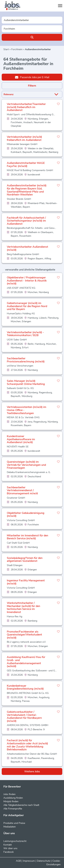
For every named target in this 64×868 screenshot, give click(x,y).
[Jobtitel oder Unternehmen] (32, 20)
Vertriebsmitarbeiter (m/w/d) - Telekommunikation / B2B (25, 334)
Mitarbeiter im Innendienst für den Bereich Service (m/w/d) (27, 537)
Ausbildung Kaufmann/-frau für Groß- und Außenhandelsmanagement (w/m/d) (26, 662)
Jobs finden (9, 794)
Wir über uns (10, 848)
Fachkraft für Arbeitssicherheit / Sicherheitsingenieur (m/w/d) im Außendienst (26, 221)
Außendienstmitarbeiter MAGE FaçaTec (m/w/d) (26, 165)
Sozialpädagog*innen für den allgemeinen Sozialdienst (25, 560)
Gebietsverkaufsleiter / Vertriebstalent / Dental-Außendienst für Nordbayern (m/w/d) (24, 716)
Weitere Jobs (32, 771)
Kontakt (8, 845)
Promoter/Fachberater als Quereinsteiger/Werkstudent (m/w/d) (24, 635)
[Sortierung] (28, 94)
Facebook (9, 852)
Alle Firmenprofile (13, 809)
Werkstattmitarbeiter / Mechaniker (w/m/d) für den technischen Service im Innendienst (23, 608)
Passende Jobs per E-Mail (32, 77)
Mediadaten (10, 827)
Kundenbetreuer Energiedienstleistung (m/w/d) (25, 687)
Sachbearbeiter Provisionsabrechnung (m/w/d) (26, 360)
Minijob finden (11, 801)
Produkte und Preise (14, 823)
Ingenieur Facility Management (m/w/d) (26, 582)
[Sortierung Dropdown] (57, 94)
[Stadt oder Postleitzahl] (32, 29)
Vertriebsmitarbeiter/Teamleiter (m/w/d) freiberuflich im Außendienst (26, 107)
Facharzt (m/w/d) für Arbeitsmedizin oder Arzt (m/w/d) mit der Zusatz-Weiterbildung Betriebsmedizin (27, 745)
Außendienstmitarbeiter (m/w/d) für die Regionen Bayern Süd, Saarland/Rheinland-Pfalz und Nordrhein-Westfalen (27, 190)
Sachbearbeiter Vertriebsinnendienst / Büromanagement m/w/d (22, 490)
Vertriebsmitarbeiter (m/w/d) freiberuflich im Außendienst (24, 138)
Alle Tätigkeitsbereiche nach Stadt (21, 805)
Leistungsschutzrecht (15, 841)
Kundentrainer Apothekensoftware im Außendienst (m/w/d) (21, 439)
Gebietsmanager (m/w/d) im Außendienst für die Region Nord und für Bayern (27, 306)
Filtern (32, 86)
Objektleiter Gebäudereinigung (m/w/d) (26, 515)
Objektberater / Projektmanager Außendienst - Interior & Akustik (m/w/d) (27, 281)
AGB (18, 861)
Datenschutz (44, 861)
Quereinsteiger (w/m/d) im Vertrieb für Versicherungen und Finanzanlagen (26, 465)
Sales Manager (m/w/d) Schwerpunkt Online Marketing (26, 382)
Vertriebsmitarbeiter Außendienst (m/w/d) (27, 248)
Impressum (29, 861)
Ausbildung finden (13, 798)
